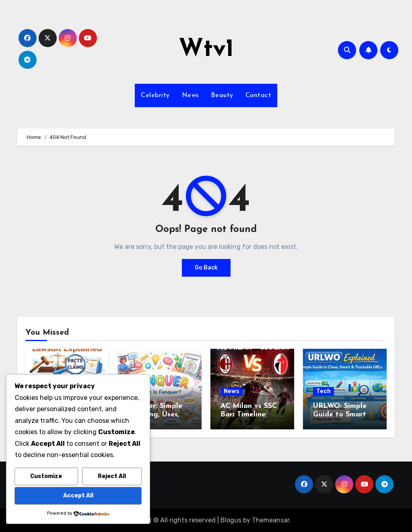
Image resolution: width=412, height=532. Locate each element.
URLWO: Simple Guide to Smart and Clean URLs (341, 415)
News (190, 95)
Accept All (78, 496)
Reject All (112, 476)
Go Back (206, 268)
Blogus (231, 520)
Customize (46, 476)
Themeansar (271, 520)
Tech (323, 391)
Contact (259, 95)
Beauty (222, 95)
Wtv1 (206, 50)
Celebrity (155, 95)
